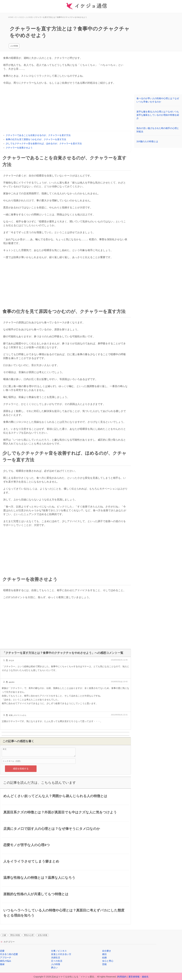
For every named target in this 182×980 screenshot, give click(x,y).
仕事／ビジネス (59, 951)
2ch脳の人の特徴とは (147, 141)
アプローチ (6, 958)
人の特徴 (14, 46)
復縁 (2, 964)
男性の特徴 (15, 935)
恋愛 (2, 951)
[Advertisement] (65, 109)
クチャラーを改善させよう (19, 148)
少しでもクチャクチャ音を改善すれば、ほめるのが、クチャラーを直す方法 (44, 143)
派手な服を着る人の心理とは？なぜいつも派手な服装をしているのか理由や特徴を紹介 (158, 115)
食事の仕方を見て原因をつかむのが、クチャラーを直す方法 (36, 139)
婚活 (104, 954)
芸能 (104, 964)
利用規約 (122, 977)
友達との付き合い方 (61, 954)
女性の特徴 (42, 935)
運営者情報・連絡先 (138, 977)
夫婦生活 (56, 958)
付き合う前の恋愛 (9, 954)
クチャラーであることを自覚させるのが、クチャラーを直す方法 (38, 135)
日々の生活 (57, 961)
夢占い (54, 968)
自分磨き (107, 951)
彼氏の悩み (6, 961)
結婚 (104, 958)
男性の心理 (29, 935)
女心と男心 (108, 961)
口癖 (4, 935)
